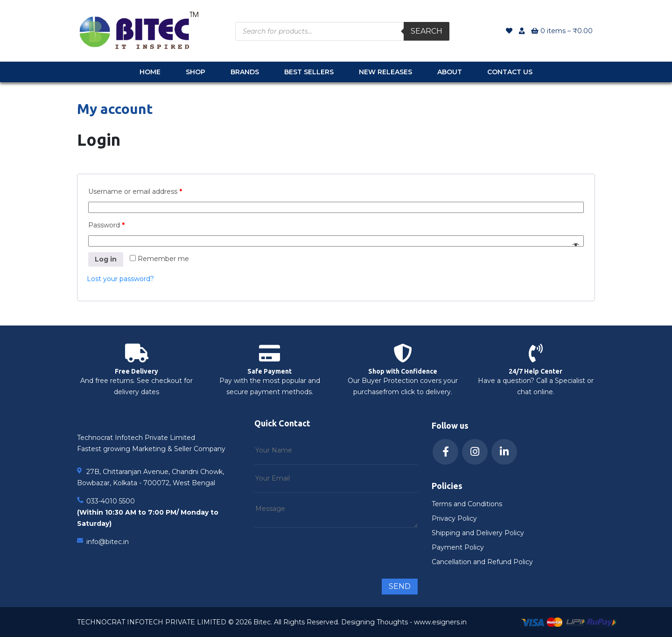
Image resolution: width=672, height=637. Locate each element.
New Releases (385, 72)
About (450, 72)
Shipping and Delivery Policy (478, 533)
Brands (245, 72)
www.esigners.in (440, 622)
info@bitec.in (108, 542)
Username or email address (135, 191)
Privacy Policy (454, 518)
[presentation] (325, 549)
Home (150, 72)
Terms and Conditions (467, 504)
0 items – (562, 31)
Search (427, 31)
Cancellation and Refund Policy (482, 562)
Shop (196, 72)
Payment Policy (458, 547)
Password (106, 225)
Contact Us (510, 72)
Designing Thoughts (374, 622)
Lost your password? (120, 279)
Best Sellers (309, 72)
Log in (106, 259)
